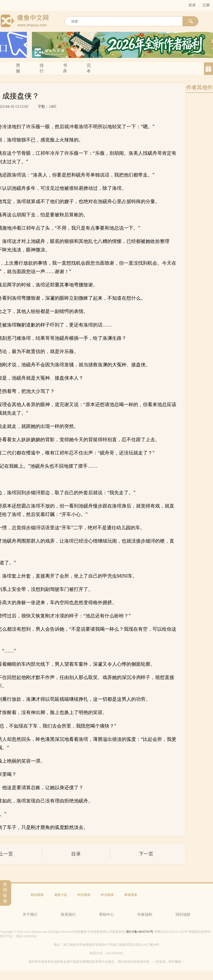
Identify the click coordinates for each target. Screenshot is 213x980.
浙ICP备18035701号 (140, 932)
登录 (192, 5)
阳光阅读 (37, 895)
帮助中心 (106, 915)
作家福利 (145, 915)
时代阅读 (84, 895)
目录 (76, 854)
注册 (206, 5)
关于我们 (30, 915)
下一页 (146, 854)
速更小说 (61, 895)
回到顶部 (183, 915)
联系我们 (68, 915)
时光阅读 (107, 895)
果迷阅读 (131, 895)
